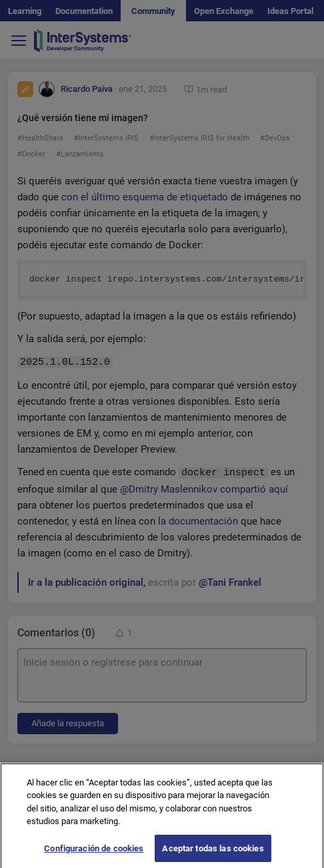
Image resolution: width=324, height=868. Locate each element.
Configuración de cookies (94, 854)
